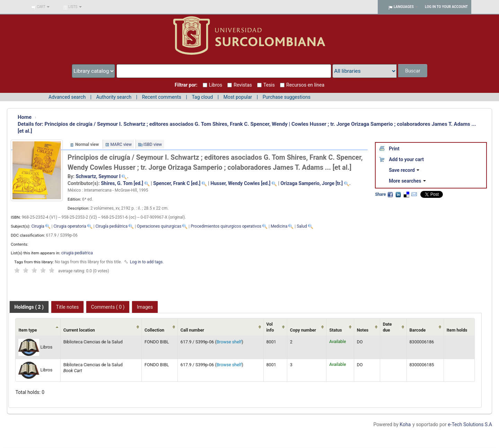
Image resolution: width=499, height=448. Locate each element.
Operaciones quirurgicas (159, 226)
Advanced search (67, 97)
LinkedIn (398, 194)
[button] (40, 7)
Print (394, 149)
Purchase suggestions (287, 97)
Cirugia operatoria (70, 226)
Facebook (390, 194)
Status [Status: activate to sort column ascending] (336, 330)
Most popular (238, 97)
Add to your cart (406, 159)
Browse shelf (229, 342)
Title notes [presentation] (68, 307)
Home (25, 117)
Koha (405, 424)
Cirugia (38, 226)
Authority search (114, 97)
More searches (407, 181)
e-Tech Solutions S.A (470, 424)
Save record (404, 170)
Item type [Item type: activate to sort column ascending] (28, 330)
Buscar (413, 71)
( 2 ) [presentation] (29, 307)
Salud (302, 226)
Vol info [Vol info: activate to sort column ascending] (270, 327)
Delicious (406, 194)
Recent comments (162, 97)
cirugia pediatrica (77, 253)
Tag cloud (202, 97)
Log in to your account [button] (446, 7)
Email (414, 194)
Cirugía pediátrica (111, 226)
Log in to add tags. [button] (147, 262)
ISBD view (153, 144)
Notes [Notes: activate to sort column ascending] (363, 330)
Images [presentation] (145, 307)
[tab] (29, 307)
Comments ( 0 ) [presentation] (108, 307)
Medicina (279, 226)
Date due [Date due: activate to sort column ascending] (387, 327)
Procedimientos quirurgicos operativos (226, 226)
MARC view (121, 144)
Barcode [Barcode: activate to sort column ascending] (418, 330)
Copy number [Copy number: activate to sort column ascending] (303, 330)
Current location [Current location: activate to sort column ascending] (79, 330)
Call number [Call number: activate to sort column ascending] (192, 330)
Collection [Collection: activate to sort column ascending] (154, 330)
